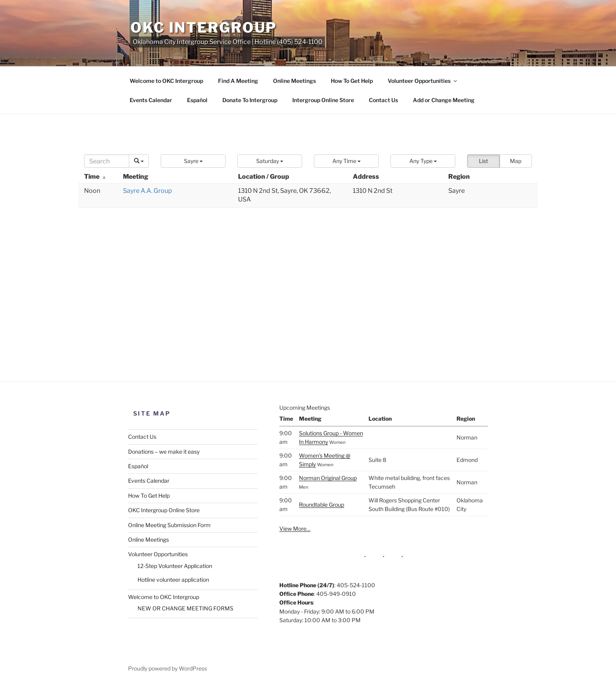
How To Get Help (352, 81)
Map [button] (516, 161)
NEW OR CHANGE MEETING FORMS (185, 608)
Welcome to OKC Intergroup (166, 81)
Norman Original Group (328, 478)
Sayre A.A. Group (148, 191)
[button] (193, 161)
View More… (295, 529)
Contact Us (383, 100)
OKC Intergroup (204, 27)
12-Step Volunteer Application (175, 566)
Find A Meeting (238, 81)
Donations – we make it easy (164, 452)
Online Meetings (294, 81)
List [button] (483, 161)
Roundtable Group (322, 505)
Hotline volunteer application (173, 580)
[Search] (107, 161)
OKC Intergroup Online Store (164, 510)
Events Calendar (151, 100)
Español (197, 100)
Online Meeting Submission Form (169, 525)
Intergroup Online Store (323, 100)
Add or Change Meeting (444, 100)
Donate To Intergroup (250, 100)
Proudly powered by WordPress (168, 668)
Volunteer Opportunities (423, 81)
